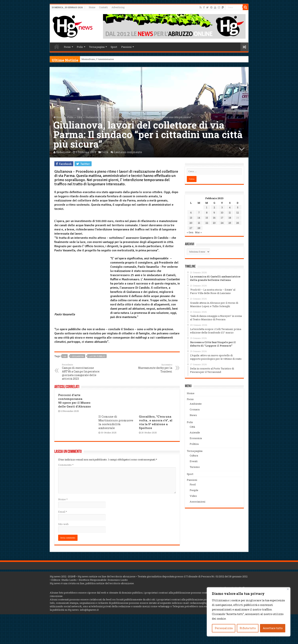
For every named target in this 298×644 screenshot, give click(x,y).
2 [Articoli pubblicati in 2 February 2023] (214, 207)
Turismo (195, 467)
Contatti (103, 7)
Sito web (63, 524)
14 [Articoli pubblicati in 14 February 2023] (199, 218)
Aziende (195, 432)
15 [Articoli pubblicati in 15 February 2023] (207, 218)
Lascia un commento (128, 152)
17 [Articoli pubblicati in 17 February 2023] (222, 218)
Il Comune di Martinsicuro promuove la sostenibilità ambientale (116, 422)
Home (92, 7)
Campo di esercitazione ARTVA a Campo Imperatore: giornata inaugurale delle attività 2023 (81, 372)
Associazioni (197, 502)
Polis (80, 47)
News (193, 415)
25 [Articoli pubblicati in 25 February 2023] (230, 223)
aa (65, 356)
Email (63, 512)
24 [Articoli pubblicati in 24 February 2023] (222, 223)
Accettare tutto (273, 628)
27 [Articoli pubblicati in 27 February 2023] (191, 228)
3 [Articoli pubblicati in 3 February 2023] (222, 207)
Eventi (194, 461)
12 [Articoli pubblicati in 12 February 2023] (238, 213)
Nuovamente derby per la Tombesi (153, 368)
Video (193, 496)
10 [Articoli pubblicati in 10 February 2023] (222, 213)
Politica (194, 444)
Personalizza (224, 628)
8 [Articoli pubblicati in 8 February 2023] (207, 213)
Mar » (198, 232)
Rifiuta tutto (248, 628)
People (194, 490)
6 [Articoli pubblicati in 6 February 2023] (191, 213)
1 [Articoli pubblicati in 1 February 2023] (207, 207)
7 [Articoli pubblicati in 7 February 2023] (199, 213)
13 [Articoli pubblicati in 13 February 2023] (191, 218)
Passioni (126, 47)
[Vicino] (288, 589)
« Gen (190, 232)
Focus (67, 47)
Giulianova (78, 356)
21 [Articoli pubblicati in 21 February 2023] (199, 223)
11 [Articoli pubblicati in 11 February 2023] (230, 213)
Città (79, 117)
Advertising (118, 7)
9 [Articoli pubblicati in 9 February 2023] (214, 213)
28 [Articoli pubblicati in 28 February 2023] (199, 228)
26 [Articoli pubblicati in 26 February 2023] (238, 223)
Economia (196, 438)
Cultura (194, 455)
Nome (63, 499)
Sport (114, 47)
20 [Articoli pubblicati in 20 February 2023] (191, 223)
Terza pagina (97, 47)
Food (193, 484)
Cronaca (195, 409)
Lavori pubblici (97, 356)
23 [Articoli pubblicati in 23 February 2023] (214, 223)
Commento (66, 465)
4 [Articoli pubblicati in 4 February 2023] (230, 207)
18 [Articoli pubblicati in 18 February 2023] (230, 218)
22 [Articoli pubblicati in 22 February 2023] (207, 223)
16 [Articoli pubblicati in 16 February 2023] (214, 218)
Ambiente (196, 404)
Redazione (63, 152)
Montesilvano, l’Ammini (94, 59)
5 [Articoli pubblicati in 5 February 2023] (238, 207)
